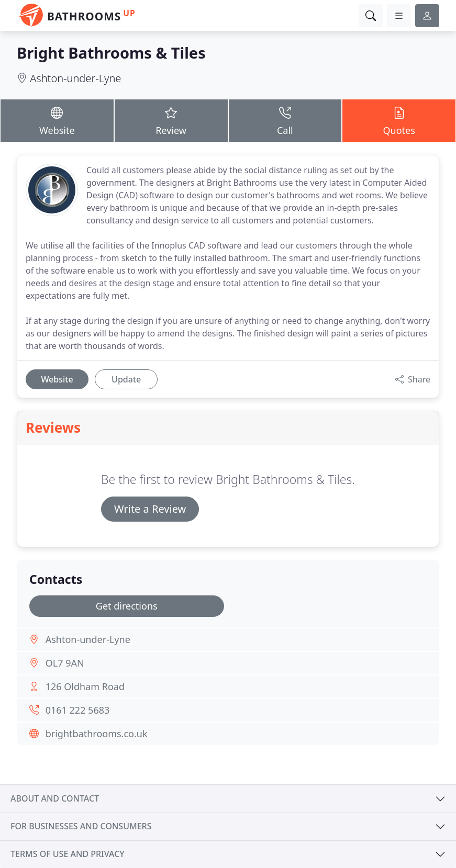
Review (171, 120)
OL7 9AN (65, 663)
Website (57, 120)
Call (285, 120)
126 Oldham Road (85, 686)
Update (126, 379)
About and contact (55, 798)
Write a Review (150, 509)
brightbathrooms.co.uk (97, 734)
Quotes (399, 120)
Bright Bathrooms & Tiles (111, 53)
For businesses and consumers (81, 826)
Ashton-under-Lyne (75, 78)
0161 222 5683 (78, 710)
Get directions (127, 606)
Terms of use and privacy (68, 854)
